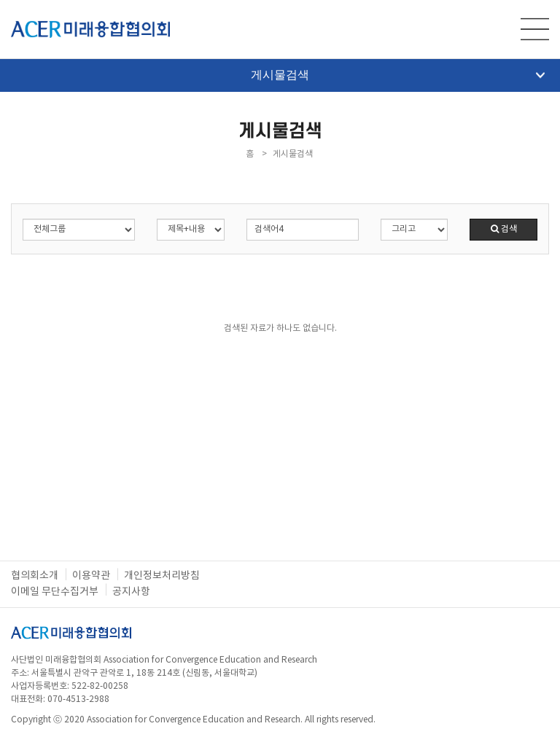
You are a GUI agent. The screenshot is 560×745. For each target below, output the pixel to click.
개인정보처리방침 (162, 576)
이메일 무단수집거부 (55, 592)
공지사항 (131, 592)
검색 (504, 229)
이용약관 (91, 576)
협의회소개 (35, 576)
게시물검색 (398, 75)
